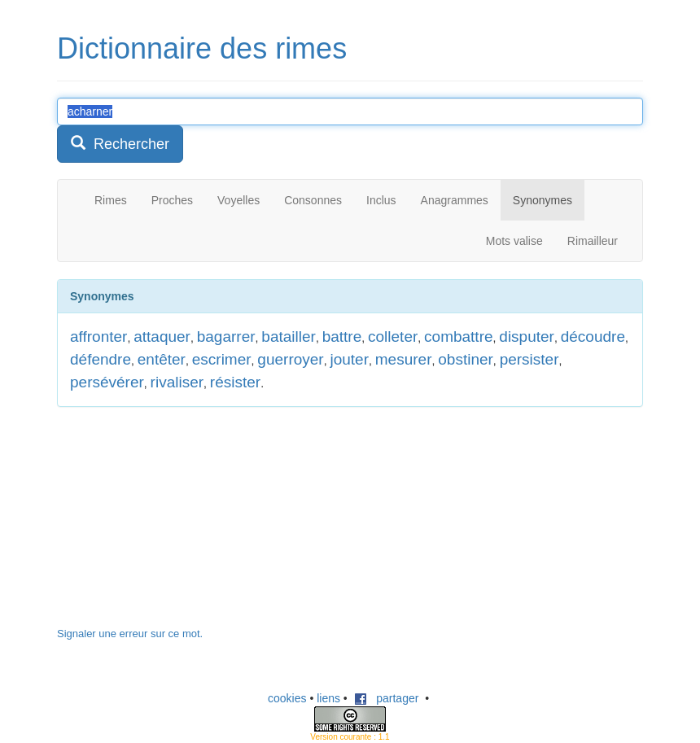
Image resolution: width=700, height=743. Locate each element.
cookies (287, 698)
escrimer (222, 359)
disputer (527, 337)
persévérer (107, 382)
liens (328, 698)
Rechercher (120, 144)
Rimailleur (593, 241)
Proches (172, 200)
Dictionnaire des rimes (202, 48)
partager (387, 698)
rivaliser (177, 382)
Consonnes (313, 200)
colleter (393, 337)
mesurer (404, 359)
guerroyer (290, 359)
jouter (349, 359)
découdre (593, 337)
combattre (458, 337)
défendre (101, 359)
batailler (289, 337)
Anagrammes (455, 200)
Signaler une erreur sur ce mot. (130, 634)
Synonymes (542, 200)
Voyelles (238, 200)
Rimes (111, 200)
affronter (98, 337)
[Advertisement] (179, 525)
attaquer (162, 337)
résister (235, 382)
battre (342, 337)
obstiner (466, 359)
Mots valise (514, 241)
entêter (162, 359)
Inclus (381, 200)
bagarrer (226, 337)
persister (529, 359)
